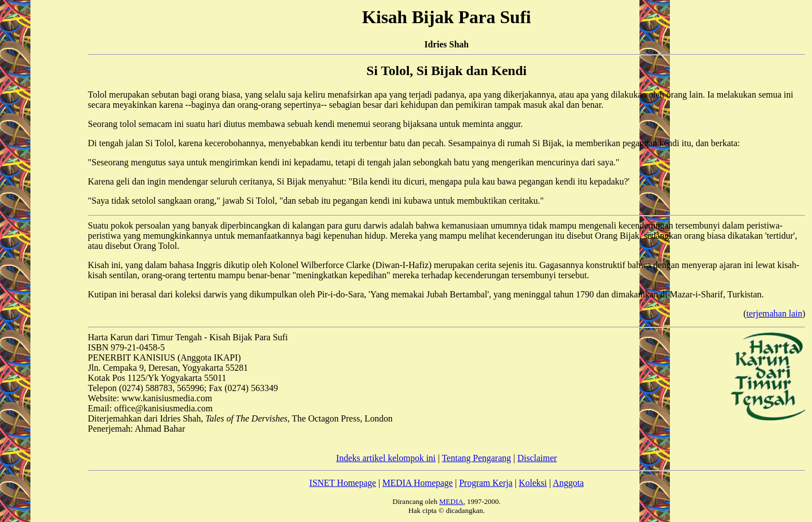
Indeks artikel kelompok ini (386, 458)
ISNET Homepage (343, 483)
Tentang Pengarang (476, 458)
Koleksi (533, 483)
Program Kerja (486, 483)
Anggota (568, 483)
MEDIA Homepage (418, 483)
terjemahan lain (775, 313)
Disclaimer (537, 458)
